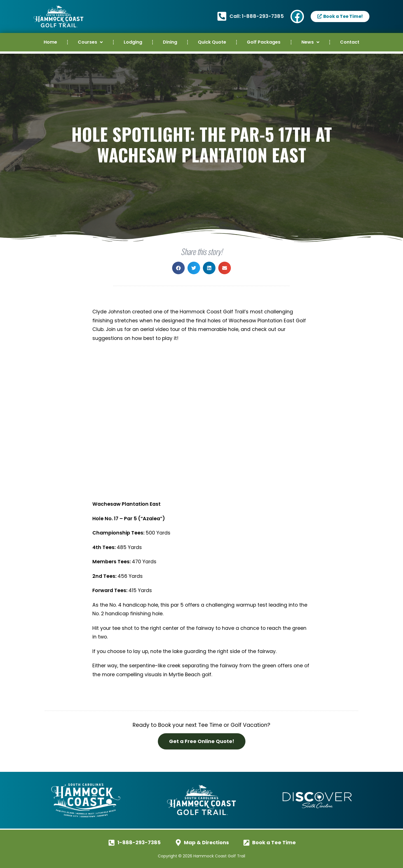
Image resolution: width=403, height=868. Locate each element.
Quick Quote (212, 42)
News (310, 42)
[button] (178, 268)
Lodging (133, 42)
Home (50, 42)
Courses (90, 42)
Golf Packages (264, 42)
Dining (170, 42)
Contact (350, 42)
